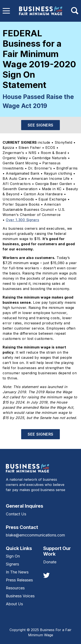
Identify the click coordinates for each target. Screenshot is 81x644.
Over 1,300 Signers (22, 220)
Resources (15, 588)
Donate (50, 562)
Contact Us (16, 514)
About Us (14, 604)
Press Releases (19, 580)
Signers (12, 564)
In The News (17, 572)
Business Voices (20, 596)
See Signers (40, 125)
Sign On (13, 556)
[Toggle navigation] (6, 11)
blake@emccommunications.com (35, 535)
